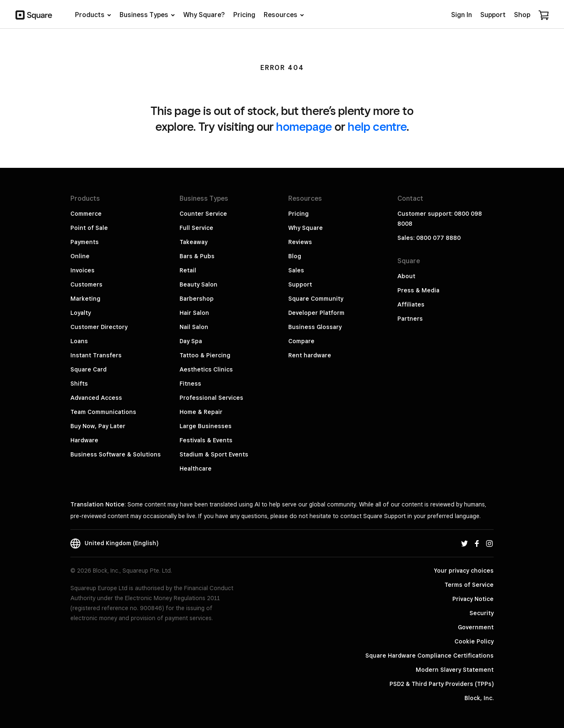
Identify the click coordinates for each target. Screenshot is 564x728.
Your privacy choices (464, 571)
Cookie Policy (474, 641)
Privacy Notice (473, 599)
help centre (377, 126)
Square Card (89, 369)
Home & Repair (201, 412)
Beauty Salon (198, 284)
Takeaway (193, 242)
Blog (295, 256)
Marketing (85, 299)
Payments (85, 242)
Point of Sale (89, 228)
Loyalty (81, 313)
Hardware (84, 440)
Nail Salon (194, 327)
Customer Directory (99, 327)
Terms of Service (469, 585)
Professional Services (211, 398)
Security (482, 613)
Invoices (82, 270)
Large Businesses (206, 426)
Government (476, 627)
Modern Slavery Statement (455, 670)
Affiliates (411, 304)
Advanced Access (96, 398)
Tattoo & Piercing (205, 355)
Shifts (79, 384)
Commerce (86, 214)
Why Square (306, 228)
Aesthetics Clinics (206, 369)
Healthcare (196, 469)
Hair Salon (194, 313)
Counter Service (203, 214)
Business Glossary (315, 327)
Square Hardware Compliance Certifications (429, 656)
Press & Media (418, 290)
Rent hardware (310, 355)
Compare (301, 341)
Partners (410, 319)
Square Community (316, 299)
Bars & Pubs (197, 256)
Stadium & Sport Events (214, 454)
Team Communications (103, 412)
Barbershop (197, 299)
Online (80, 256)
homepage (304, 126)
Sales (296, 270)
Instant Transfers (96, 355)
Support (300, 284)
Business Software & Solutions (116, 454)
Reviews (300, 242)
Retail (188, 270)
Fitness (190, 384)
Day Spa (191, 341)
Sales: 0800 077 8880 (429, 238)
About (406, 276)
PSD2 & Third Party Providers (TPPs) (442, 684)
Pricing (298, 214)
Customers (86, 284)
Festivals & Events (206, 440)
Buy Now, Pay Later (98, 426)
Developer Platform (316, 313)
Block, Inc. (479, 698)
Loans (79, 341)
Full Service (196, 228)
